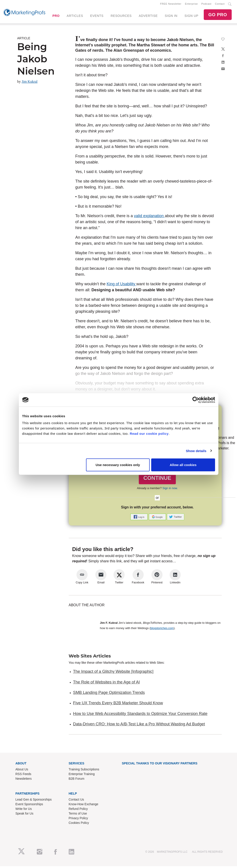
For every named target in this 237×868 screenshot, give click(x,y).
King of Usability (121, 286)
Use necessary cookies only (118, 465)
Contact (220, 5)
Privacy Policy (78, 820)
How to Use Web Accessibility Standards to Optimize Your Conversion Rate (140, 715)
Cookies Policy (79, 824)
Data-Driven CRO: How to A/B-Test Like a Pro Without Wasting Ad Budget (139, 726)
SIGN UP (191, 17)
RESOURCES (121, 17)
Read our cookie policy (149, 434)
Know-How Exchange (84, 806)
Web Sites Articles (90, 658)
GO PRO (218, 16)
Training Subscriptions (84, 771)
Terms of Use (78, 815)
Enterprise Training (82, 775)
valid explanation (149, 218)
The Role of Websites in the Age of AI (107, 684)
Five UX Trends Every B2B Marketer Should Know (118, 705)
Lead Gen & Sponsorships (34, 801)
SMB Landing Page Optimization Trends (109, 694)
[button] (139, 518)
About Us (22, 771)
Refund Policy (78, 810)
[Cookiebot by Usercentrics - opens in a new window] (196, 400)
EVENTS (97, 17)
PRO (56, 17)
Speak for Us (24, 815)
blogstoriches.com (162, 630)
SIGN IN (171, 17)
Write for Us (24, 810)
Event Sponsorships (29, 806)
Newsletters (24, 780)
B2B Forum (77, 780)
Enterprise (191, 5)
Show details (196, 451)
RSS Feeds (24, 775)
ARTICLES (75, 17)
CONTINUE (157, 480)
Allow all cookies (183, 465)
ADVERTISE (148, 17)
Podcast (206, 5)
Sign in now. (170, 490)
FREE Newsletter (171, 5)
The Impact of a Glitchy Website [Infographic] (113, 673)
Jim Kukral (30, 83)
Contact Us (76, 801)
